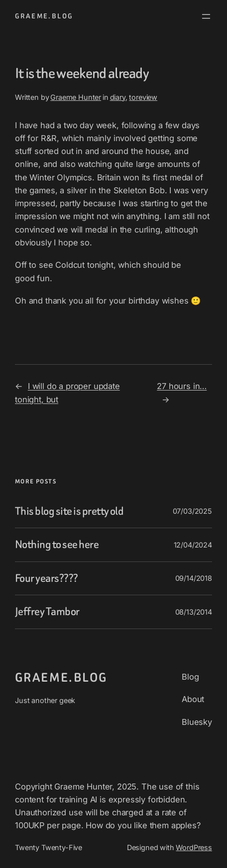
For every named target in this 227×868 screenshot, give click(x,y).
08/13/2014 (194, 612)
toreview (143, 97)
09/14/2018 (194, 578)
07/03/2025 (192, 511)
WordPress (194, 847)
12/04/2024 (193, 545)
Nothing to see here (57, 545)
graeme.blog (44, 16)
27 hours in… (182, 386)
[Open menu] (206, 16)
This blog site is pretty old (69, 512)
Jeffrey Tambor (47, 612)
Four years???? (47, 579)
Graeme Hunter (76, 97)
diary (118, 97)
